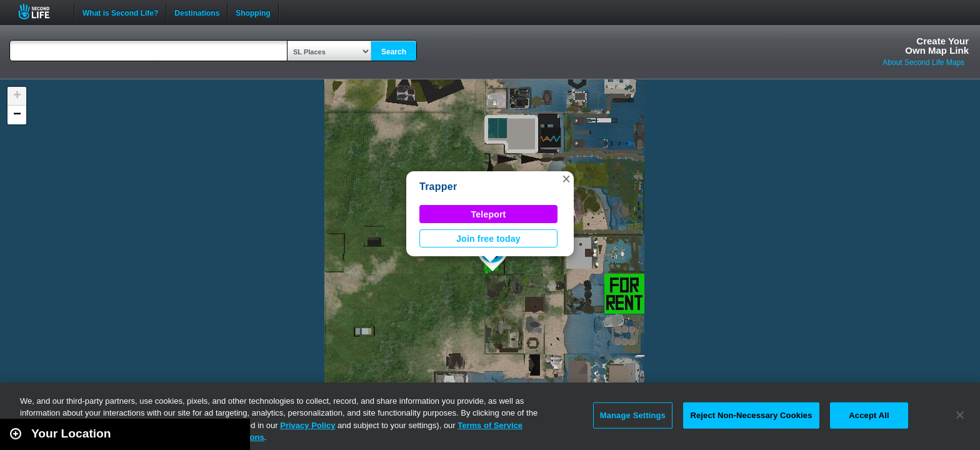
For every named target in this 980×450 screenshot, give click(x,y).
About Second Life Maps (923, 62)
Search (394, 52)
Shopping (253, 12)
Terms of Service (490, 425)
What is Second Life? (120, 12)
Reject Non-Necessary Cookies (751, 415)
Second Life (41, 12)
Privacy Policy (307, 425)
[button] (566, 179)
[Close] (960, 415)
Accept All (869, 415)
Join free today (488, 239)
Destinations (197, 12)
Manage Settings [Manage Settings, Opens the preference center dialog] (633, 415)
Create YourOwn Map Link (937, 46)
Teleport (489, 214)
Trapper (438, 187)
